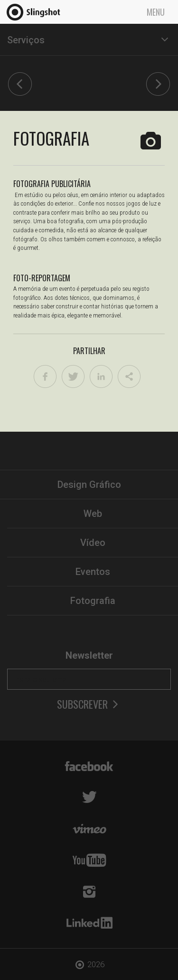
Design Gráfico (89, 485)
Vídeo (93, 543)
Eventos (93, 572)
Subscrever (89, 704)
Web (93, 514)
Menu (156, 12)
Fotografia (93, 601)
